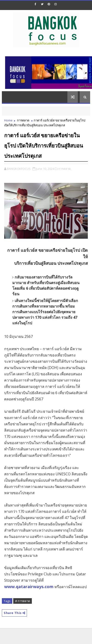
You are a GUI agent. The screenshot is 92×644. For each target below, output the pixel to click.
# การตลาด (23, 601)
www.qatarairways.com (29, 587)
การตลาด (23, 120)
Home (8, 120)
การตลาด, (65, 169)
